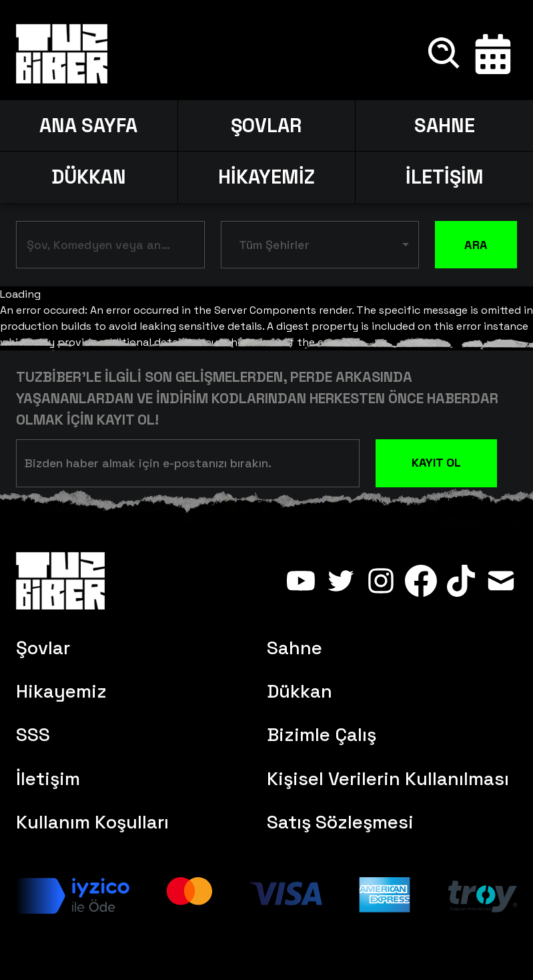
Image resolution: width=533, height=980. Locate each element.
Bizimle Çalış (322, 735)
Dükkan (300, 691)
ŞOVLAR (266, 126)
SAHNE (445, 126)
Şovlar (43, 648)
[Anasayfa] (62, 54)
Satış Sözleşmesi (340, 822)
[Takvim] (493, 54)
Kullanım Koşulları (92, 822)
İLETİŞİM (445, 177)
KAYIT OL (436, 462)
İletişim (48, 779)
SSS (33, 735)
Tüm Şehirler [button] (274, 245)
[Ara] (445, 54)
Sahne (295, 648)
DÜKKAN (89, 177)
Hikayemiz (61, 691)
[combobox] (100, 247)
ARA (476, 245)
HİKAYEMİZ (266, 177)
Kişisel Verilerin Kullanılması (388, 779)
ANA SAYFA (88, 126)
